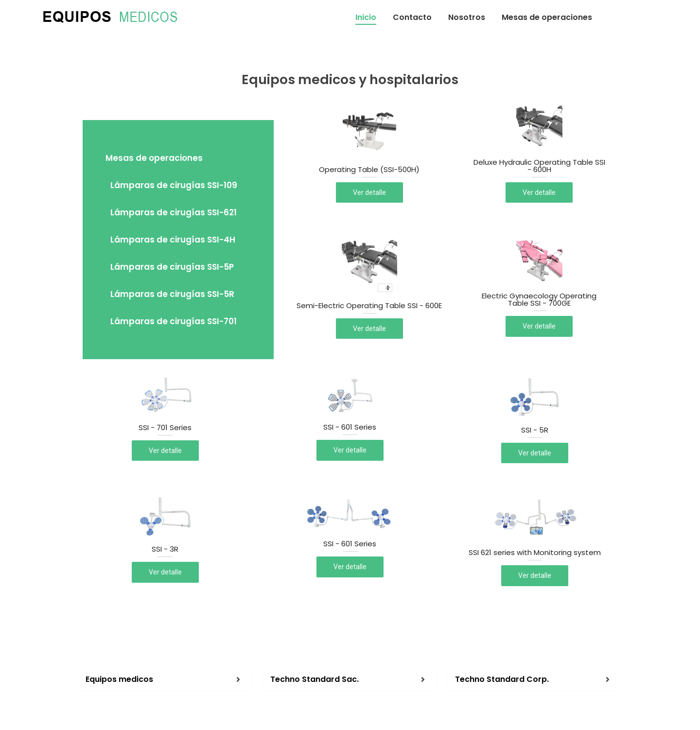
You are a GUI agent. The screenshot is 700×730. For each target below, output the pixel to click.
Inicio (366, 17)
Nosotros (467, 17)
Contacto (412, 17)
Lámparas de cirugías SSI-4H (173, 240)
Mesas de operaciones (547, 17)
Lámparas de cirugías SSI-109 (174, 185)
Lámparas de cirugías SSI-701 (174, 321)
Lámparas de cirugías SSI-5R (172, 294)
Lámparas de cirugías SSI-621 (174, 212)
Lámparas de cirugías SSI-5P (172, 267)
